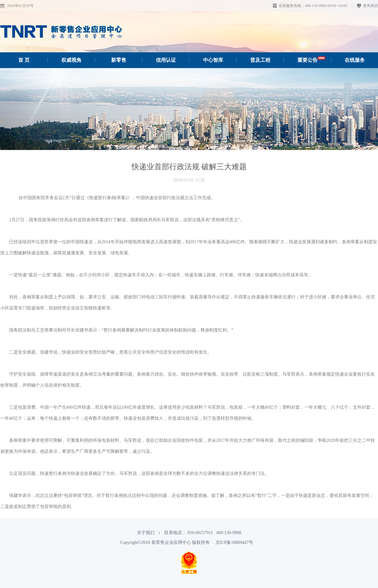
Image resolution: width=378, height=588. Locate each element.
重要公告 (311, 60)
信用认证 (166, 60)
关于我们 (146, 533)
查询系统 (367, 6)
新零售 (119, 60)
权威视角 (71, 60)
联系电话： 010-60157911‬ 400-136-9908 (203, 533)
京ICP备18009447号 (234, 542)
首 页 (24, 60)
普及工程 (260, 60)
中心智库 (213, 60)
